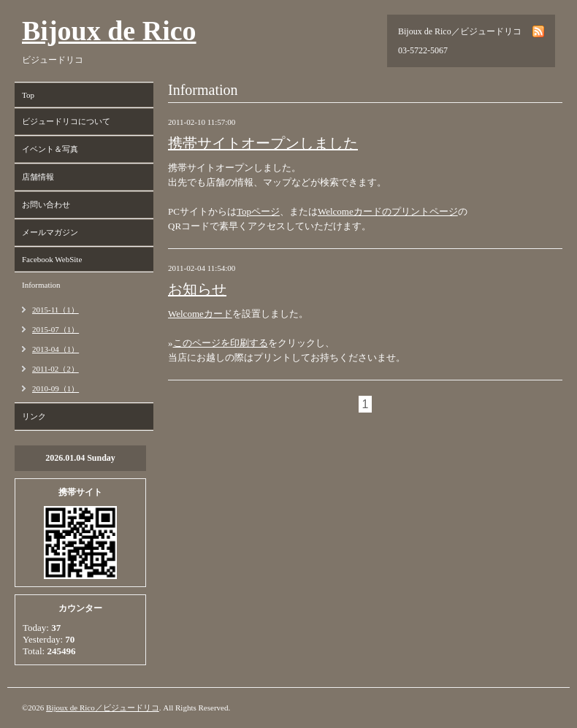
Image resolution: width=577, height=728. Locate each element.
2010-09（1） (56, 388)
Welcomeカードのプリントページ (388, 211)
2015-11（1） (56, 310)
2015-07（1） (56, 329)
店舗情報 (38, 177)
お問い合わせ (46, 204)
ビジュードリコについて (66, 121)
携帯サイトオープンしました (263, 143)
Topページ (258, 211)
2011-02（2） (56, 369)
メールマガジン (50, 232)
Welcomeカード (200, 314)
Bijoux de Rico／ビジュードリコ (103, 708)
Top (28, 95)
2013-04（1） (56, 349)
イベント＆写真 (50, 149)
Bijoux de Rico (109, 31)
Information (41, 285)
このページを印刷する (221, 343)
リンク (34, 416)
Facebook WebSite (52, 259)
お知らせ (197, 289)
